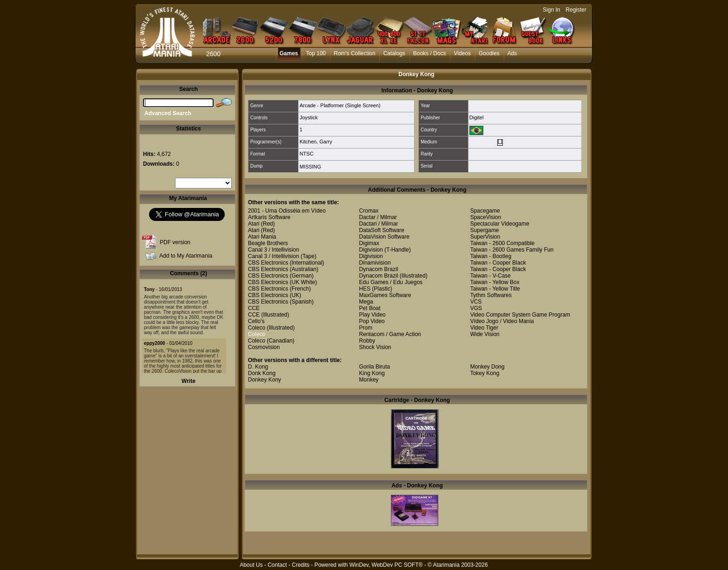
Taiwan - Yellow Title (495, 289)
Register (576, 10)
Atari (254, 224)
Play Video (372, 315)
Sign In (551, 10)
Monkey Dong (487, 367)
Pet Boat (370, 308)
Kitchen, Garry (316, 142)
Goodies (489, 53)
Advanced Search (168, 113)
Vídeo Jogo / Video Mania (502, 321)
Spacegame (485, 211)
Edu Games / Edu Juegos (391, 282)
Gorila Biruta (374, 367)
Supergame (485, 230)
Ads (512, 53)
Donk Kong (262, 373)
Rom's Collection (355, 53)
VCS (476, 302)
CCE (254, 308)
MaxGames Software (385, 295)
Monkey (369, 380)
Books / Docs (430, 53)
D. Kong (258, 367)
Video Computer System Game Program (520, 315)
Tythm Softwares (491, 295)
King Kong (372, 373)
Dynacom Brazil (378, 269)
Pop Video (372, 321)
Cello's (256, 321)
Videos (462, 53)
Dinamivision (375, 263)
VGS (476, 308)
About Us (251, 565)
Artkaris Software (269, 217)
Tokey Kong (485, 373)
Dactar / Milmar (378, 217)
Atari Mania (262, 237)
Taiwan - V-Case (491, 276)
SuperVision (485, 237)
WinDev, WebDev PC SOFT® (386, 565)
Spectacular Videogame (500, 224)
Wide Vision (485, 334)
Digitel (477, 117)
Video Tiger (484, 328)
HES (365, 289)
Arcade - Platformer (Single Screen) (340, 105)
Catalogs (394, 53)
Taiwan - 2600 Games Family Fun (512, 250)
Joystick (309, 117)
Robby (367, 341)
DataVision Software (384, 237)
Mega (366, 302)
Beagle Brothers (268, 243)
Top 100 (316, 53)
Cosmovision (264, 347)
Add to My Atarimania (186, 256)
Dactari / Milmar (378, 224)
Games (289, 53)
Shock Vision (375, 347)
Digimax (369, 243)
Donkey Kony (264, 380)
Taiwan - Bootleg (491, 256)
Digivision (371, 250)
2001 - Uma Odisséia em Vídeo (287, 211)
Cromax (369, 211)
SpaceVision (486, 217)
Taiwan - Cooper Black (498, 263)
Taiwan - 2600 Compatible (503, 243)
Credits (300, 565)
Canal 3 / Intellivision (273, 250)
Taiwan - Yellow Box (495, 282)
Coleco (257, 328)
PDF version (175, 242)
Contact (277, 565)
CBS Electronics (268, 263)
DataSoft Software (381, 230)
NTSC (306, 154)
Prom (366, 328)
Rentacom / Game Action (390, 334)
